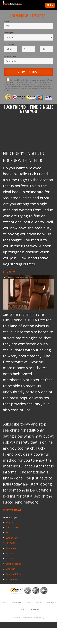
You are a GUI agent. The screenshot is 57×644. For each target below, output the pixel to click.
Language (35, 609)
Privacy (28, 602)
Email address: (10, 56)
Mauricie (10, 569)
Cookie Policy (32, 82)
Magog (9, 522)
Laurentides (12, 538)
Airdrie (9, 553)
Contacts (22, 609)
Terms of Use (16, 602)
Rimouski (11, 548)
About (3, 602)
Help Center (52, 602)
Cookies (39, 602)
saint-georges (13, 564)
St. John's (11, 559)
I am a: (7, 21)
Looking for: (9, 33)
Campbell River (14, 574)
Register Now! (12, 510)
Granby (10, 532)
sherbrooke (12, 527)
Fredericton (12, 579)
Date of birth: (9, 44)
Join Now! (9, 272)
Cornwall (10, 543)
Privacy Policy (20, 82)
